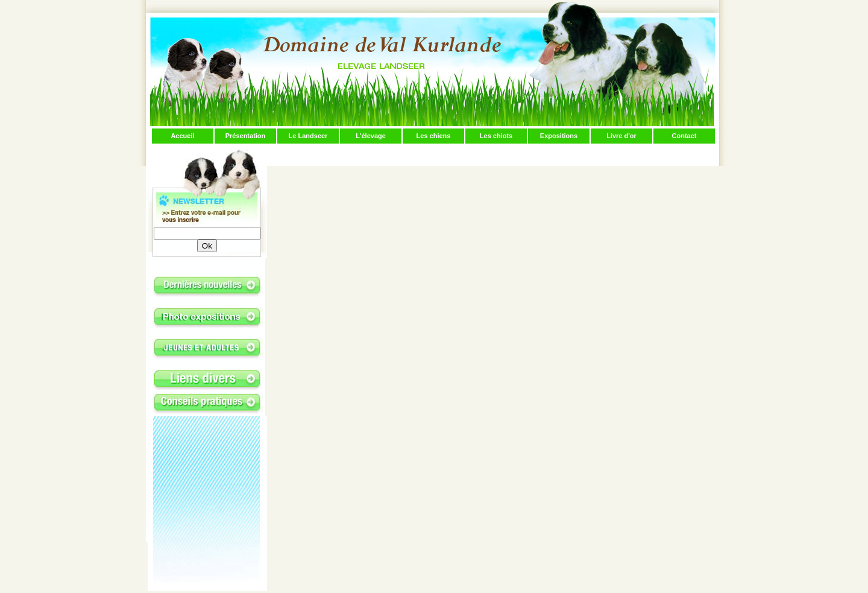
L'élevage (371, 136)
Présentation (246, 136)
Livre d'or (621, 136)
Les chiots (496, 136)
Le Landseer (308, 136)
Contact (684, 136)
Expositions (559, 136)
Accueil (182, 136)
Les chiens (434, 136)
